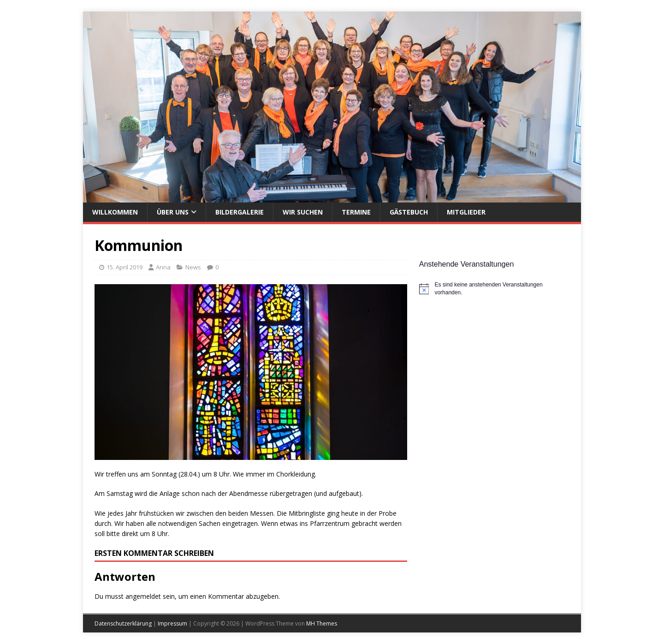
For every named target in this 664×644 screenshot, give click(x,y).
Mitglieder (466, 212)
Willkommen (115, 212)
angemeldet (143, 596)
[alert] (494, 289)
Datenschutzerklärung (123, 623)
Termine (356, 212)
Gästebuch (409, 212)
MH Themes (322, 623)
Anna (163, 267)
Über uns (173, 212)
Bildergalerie (240, 212)
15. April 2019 (125, 267)
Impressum (172, 623)
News (193, 267)
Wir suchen (303, 212)
